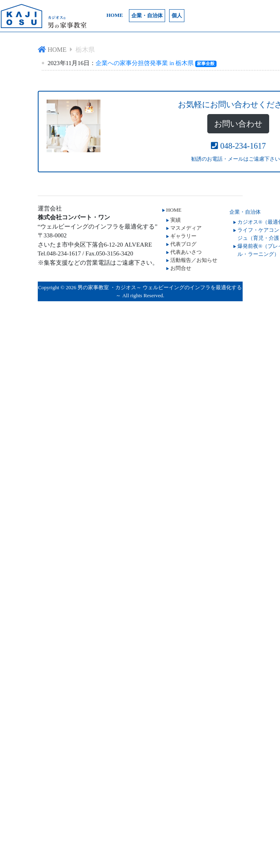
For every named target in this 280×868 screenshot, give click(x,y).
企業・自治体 (147, 15)
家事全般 (206, 63)
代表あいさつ (186, 252)
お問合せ (181, 268)
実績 (176, 220)
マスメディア (186, 228)
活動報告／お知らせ (194, 260)
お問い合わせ (238, 124)
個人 (177, 15)
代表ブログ (183, 244)
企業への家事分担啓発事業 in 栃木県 (145, 63)
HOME (115, 15)
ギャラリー (183, 236)
